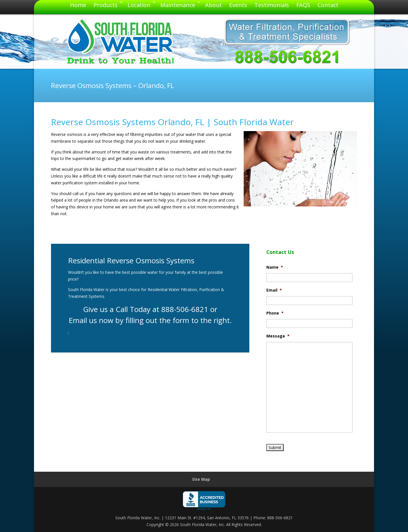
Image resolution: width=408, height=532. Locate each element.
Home (78, 5)
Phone (275, 313)
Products (106, 5)
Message (278, 336)
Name (275, 267)
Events (238, 5)
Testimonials (272, 5)
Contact (328, 5)
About (213, 5)
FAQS (303, 5)
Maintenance (178, 5)
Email (274, 290)
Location (139, 5)
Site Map (201, 479)
